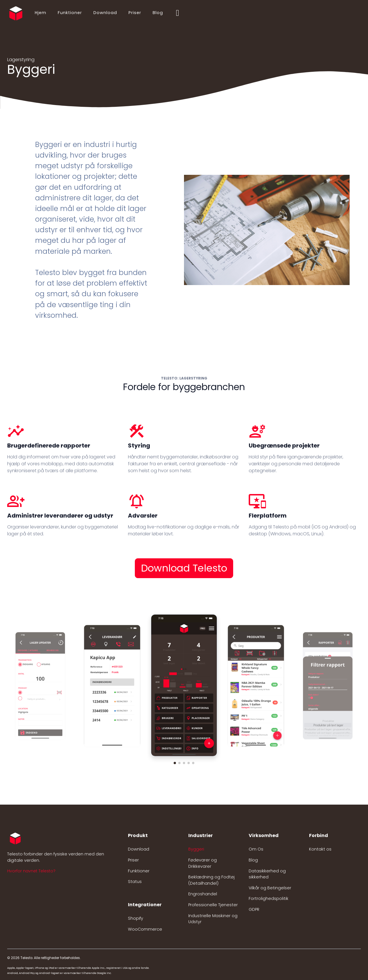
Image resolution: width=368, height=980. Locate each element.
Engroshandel (203, 894)
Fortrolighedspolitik (269, 898)
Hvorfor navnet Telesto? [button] (31, 871)
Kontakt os (320, 849)
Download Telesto (184, 568)
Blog (158, 13)
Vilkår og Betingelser (270, 888)
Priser (135, 13)
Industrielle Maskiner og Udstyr (213, 919)
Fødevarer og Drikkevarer (203, 863)
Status (135, 882)
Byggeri (196, 849)
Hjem (41, 13)
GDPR (254, 909)
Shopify (136, 918)
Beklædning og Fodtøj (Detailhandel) (211, 880)
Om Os (256, 849)
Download (105, 13)
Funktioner (70, 13)
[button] (175, 763)
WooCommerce (145, 929)
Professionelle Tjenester (213, 905)
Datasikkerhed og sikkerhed (267, 874)
